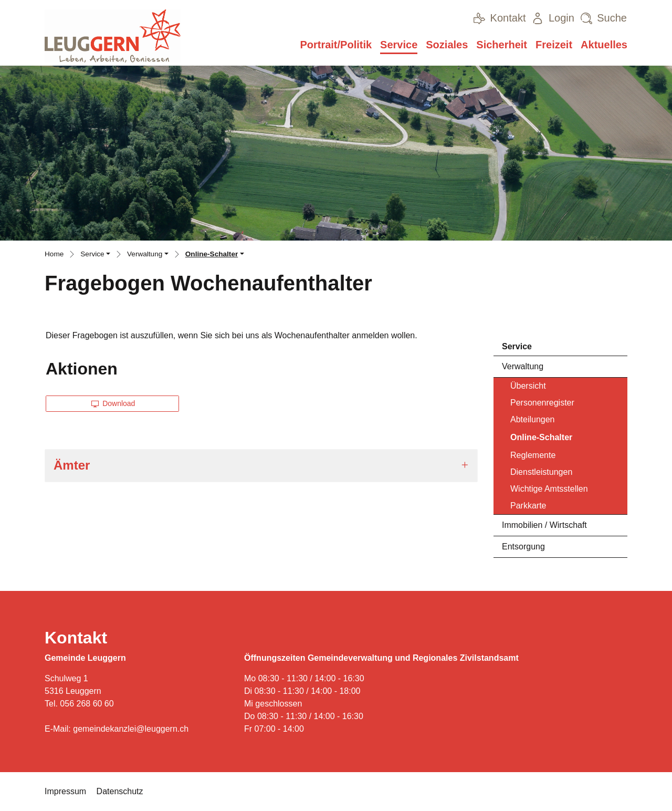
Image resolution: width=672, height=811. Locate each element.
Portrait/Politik (336, 45)
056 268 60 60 (87, 704)
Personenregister (542, 403)
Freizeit (554, 45)
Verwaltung (523, 366)
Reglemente (533, 455)
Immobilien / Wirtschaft (544, 525)
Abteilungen (533, 419)
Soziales (447, 45)
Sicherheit (502, 45)
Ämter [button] (72, 465)
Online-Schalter (541, 440)
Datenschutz (120, 791)
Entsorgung (523, 547)
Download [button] (113, 403)
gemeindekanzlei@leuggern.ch (131, 729)
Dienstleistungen (541, 472)
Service (399, 45)
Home (54, 254)
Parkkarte (528, 506)
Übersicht (528, 386)
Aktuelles (604, 45)
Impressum (65, 791)
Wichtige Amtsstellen (549, 489)
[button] (95, 255)
